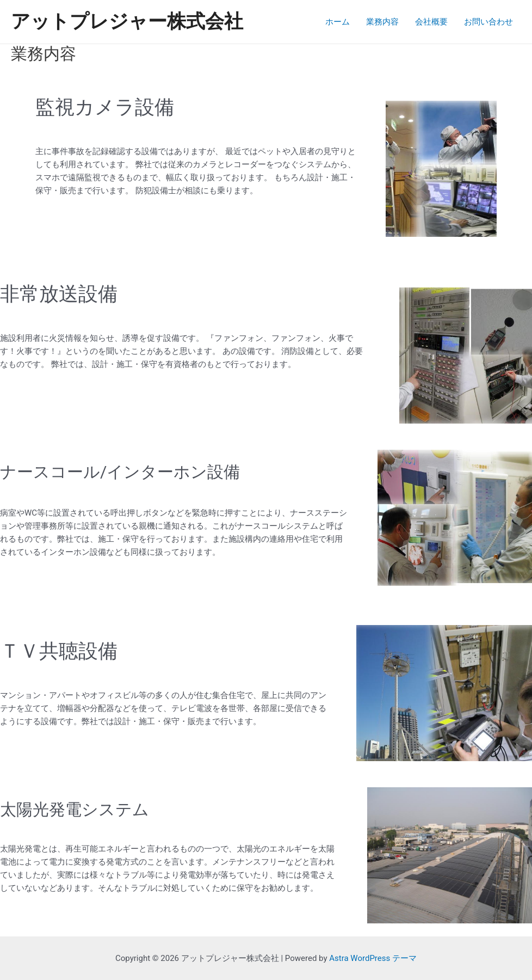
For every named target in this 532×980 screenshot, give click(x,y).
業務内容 (382, 22)
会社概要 (431, 22)
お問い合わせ (488, 22)
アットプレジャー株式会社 (127, 22)
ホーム (338, 22)
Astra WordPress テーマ (373, 958)
